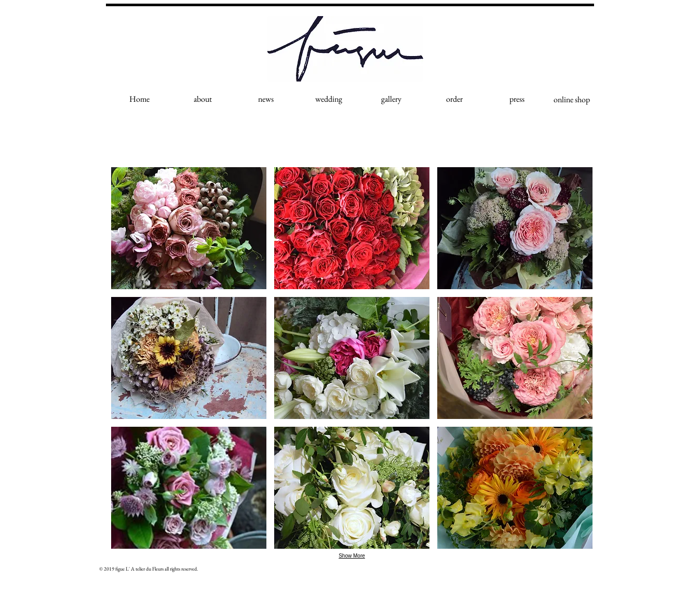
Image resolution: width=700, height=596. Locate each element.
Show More (352, 556)
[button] (189, 228)
